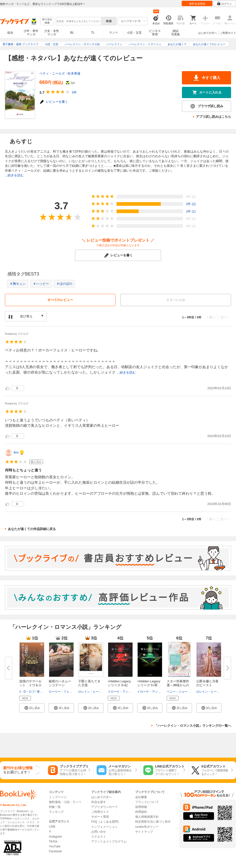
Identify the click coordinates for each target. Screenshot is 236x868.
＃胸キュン (18, 284)
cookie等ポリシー (147, 827)
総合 (10, 33)
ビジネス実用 (155, 33)
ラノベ (114, 33)
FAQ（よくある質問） (106, 822)
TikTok (53, 842)
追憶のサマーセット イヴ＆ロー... (30, 685)
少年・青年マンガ (31, 33)
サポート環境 (100, 817)
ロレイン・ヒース (90, 692)
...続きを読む (14, 175)
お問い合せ (99, 832)
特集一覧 (55, 807)
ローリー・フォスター (63, 692)
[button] (32, 708)
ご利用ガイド (228, 33)
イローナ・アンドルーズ (124, 692)
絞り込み (47, 21)
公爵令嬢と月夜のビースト (207, 683)
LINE (52, 827)
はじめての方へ (208, 33)
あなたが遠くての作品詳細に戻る (32, 529)
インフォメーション (104, 827)
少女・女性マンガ (52, 33)
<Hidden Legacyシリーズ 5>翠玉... (149, 685)
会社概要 (141, 797)
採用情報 (141, 807)
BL (72, 32)
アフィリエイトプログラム (109, 842)
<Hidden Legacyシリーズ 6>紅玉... (119, 685)
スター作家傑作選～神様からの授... (178, 685)
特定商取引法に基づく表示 (153, 822)
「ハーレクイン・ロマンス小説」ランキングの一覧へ (193, 726)
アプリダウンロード (104, 807)
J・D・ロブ (27, 692)
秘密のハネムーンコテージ (60, 683)
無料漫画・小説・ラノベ (65, 802)
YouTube (55, 846)
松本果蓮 (74, 73)
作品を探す (99, 802)
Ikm (16, 452)
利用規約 (141, 812)
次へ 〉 (226, 317)
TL (93, 33)
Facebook (55, 851)
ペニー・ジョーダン (180, 692)
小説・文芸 (134, 33)
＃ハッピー (41, 284)
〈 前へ (210, 317)
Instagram (55, 837)
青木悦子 (43, 692)
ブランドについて (147, 802)
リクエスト (99, 837)
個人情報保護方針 (147, 817)
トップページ (58, 797)
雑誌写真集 (176, 33)
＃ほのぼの (64, 284)
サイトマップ (144, 832)
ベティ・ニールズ (52, 73)
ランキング (56, 812)
